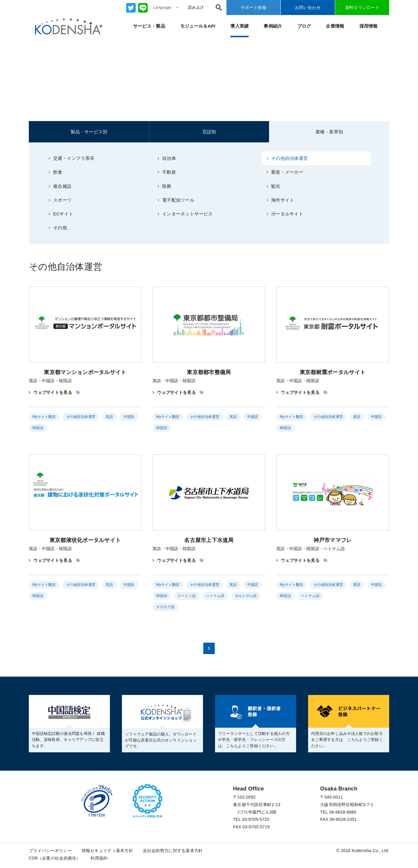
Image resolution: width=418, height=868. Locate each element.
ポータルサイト (285, 214)
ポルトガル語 (246, 596)
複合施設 (60, 186)
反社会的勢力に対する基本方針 (173, 851)
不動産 (167, 172)
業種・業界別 (329, 132)
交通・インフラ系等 (72, 158)
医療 (165, 186)
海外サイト (280, 200)
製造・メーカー (285, 172)
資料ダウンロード (362, 8)
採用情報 (369, 26)
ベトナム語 (215, 596)
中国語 (129, 417)
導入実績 (239, 26)
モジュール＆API (198, 26)
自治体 (167, 158)
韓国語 (38, 428)
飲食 (56, 172)
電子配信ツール (176, 200)
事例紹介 (273, 26)
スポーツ (60, 200)
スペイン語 (187, 596)
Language (166, 7)
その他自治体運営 (287, 158)
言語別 (209, 132)
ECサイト (61, 214)
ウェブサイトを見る (53, 393)
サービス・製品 (149, 26)
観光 (274, 186)
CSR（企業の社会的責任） (55, 858)
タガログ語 (165, 607)
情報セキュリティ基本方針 (107, 851)
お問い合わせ (308, 8)
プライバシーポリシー (50, 851)
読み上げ (196, 7)
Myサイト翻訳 (44, 417)
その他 (58, 228)
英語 (109, 417)
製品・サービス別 (89, 132)
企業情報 (335, 26)
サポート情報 (253, 8)
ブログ (304, 26)
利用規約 (99, 858)
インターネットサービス (185, 214)
